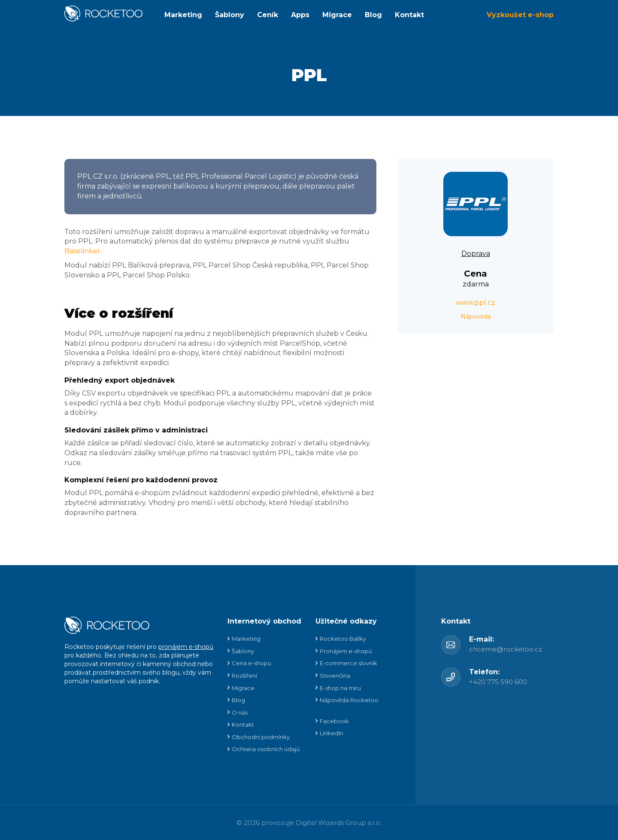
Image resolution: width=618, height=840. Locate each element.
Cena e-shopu (251, 663)
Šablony (230, 15)
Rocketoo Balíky (343, 639)
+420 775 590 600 (498, 682)
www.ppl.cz (476, 303)
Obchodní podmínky (261, 737)
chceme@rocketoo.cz (506, 649)
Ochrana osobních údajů (266, 749)
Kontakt (409, 15)
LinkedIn (332, 733)
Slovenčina (335, 676)
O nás (240, 712)
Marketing (183, 15)
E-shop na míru (340, 688)
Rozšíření (244, 676)
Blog (373, 15)
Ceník (268, 15)
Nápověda (476, 317)
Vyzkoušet (520, 15)
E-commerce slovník (348, 663)
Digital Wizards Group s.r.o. (339, 823)
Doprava (476, 254)
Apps (300, 15)
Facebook (334, 721)
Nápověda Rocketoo (349, 700)
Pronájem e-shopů (346, 651)
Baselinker (82, 251)
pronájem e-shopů (186, 647)
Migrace (337, 15)
